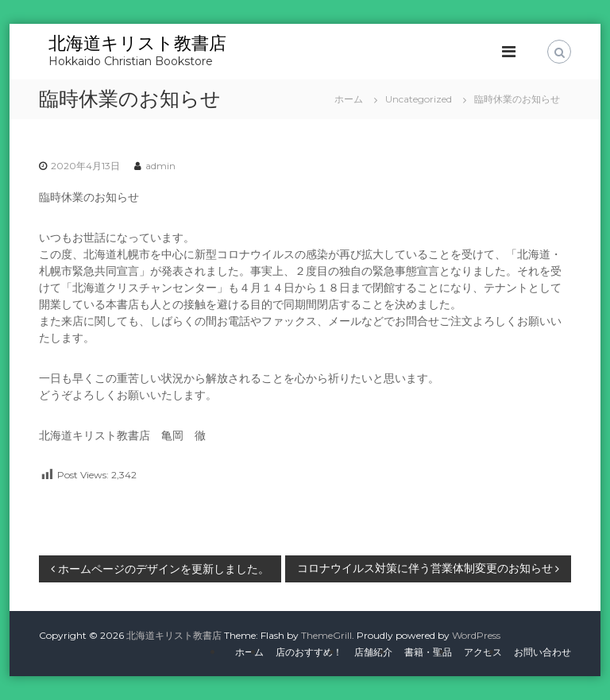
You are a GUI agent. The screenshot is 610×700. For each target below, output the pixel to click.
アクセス (483, 652)
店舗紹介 (373, 652)
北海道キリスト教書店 (137, 43)
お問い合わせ (542, 652)
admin (160, 166)
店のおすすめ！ (309, 652)
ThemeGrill (326, 635)
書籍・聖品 (428, 652)
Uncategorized (419, 99)
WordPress (476, 635)
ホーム (249, 652)
